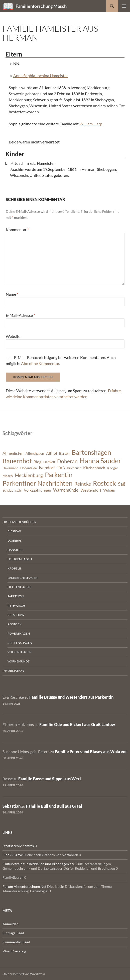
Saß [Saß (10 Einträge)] (122, 484)
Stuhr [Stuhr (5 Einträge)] (19, 491)
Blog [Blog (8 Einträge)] (37, 462)
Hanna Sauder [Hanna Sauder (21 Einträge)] (100, 461)
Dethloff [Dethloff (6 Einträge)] (49, 462)
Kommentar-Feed (16, 942)
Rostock (15, 624)
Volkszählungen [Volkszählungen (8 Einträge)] (37, 490)
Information (13, 671)
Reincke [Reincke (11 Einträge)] (83, 484)
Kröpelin (15, 568)
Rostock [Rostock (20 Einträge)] (104, 483)
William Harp (91, 124)
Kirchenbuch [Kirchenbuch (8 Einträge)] (94, 468)
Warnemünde (19, 661)
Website (13, 336)
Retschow (16, 615)
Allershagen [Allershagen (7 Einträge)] (35, 453)
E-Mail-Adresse (20, 315)
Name (12, 294)
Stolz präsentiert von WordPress (24, 974)
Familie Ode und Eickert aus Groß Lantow (77, 724)
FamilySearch (13, 877)
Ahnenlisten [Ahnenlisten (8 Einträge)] (13, 453)
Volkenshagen (20, 652)
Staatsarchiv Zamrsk (18, 846)
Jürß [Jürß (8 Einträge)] (61, 468)
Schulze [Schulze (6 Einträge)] (8, 491)
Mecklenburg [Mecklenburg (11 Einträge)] (29, 475)
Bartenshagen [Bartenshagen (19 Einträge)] (91, 452)
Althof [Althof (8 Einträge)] (52, 453)
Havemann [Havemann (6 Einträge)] (10, 468)
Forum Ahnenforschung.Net (24, 886)
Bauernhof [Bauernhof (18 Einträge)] (17, 461)
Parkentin (16, 596)
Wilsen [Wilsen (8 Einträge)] (109, 490)
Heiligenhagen (20, 559)
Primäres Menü (124, 6)
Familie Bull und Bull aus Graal (54, 806)
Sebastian (12, 806)
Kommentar (17, 229)
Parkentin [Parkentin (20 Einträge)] (59, 475)
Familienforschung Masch (41, 6)
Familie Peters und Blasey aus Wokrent (91, 752)
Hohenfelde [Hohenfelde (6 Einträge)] (29, 468)
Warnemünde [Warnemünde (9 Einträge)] (66, 490)
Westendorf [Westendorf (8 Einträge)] (91, 490)
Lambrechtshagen (23, 578)
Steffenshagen (20, 643)
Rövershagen (19, 633)
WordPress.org (14, 951)
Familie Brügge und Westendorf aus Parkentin (71, 697)
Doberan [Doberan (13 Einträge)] (67, 461)
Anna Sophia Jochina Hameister (41, 75)
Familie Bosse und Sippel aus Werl (50, 779)
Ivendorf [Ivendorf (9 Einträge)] (47, 468)
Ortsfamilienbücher (19, 522)
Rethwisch (16, 606)
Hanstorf (15, 550)
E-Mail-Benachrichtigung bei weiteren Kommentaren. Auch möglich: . (61, 360)
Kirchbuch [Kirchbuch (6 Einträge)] (74, 468)
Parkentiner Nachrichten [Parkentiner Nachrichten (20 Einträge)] (37, 483)
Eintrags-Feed (13, 933)
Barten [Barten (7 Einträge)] (64, 453)
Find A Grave (13, 855)
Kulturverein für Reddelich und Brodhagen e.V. (39, 864)
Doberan (15, 540)
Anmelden (11, 924)
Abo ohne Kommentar (40, 363)
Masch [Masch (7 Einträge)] (8, 476)
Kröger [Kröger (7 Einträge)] (113, 468)
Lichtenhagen (19, 587)
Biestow (14, 531)
